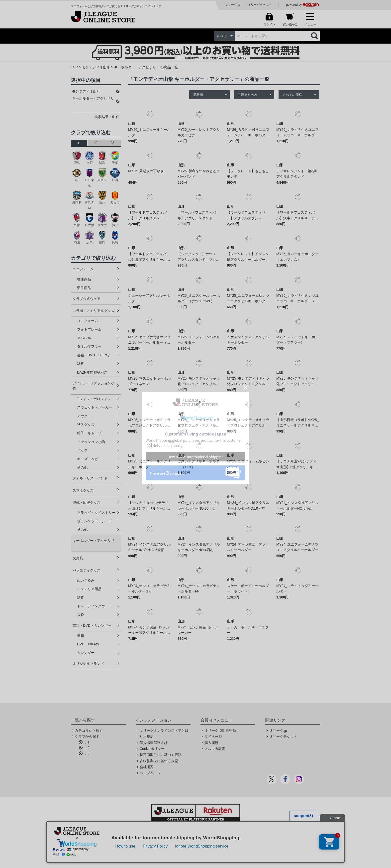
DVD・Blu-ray (88, 644)
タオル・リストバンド (90, 478)
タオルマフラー (89, 346)
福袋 (81, 615)
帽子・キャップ (89, 433)
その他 (82, 467)
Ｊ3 (87, 753)
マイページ (213, 736)
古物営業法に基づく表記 (159, 761)
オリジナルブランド (88, 664)
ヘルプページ (150, 773)
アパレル (84, 338)
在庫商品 (84, 279)
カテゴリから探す (89, 730)
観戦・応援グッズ (87, 502)
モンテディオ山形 (96, 67)
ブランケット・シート (95, 521)
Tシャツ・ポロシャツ (94, 399)
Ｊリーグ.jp (233, 5)
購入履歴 (211, 743)
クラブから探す (87, 736)
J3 (113, 143)
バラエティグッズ (87, 570)
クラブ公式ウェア (87, 299)
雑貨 (81, 364)
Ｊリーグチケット (260, 5)
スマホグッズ (83, 490)
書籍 (81, 636)
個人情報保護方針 (154, 743)
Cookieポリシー (152, 749)
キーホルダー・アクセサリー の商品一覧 (146, 67)
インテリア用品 (89, 589)
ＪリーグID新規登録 (220, 730)
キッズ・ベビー (89, 459)
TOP (74, 67)
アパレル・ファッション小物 (94, 386)
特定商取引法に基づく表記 (161, 755)
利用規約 (147, 736)
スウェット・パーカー (95, 407)
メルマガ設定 (215, 749)
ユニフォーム (83, 269)
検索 (315, 36)
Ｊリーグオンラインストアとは (164, 730)
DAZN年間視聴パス (92, 372)
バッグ (82, 450)
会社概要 (147, 767)
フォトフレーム (89, 329)
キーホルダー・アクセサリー (94, 543)
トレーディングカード (95, 606)
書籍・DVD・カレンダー (92, 625)
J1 (79, 143)
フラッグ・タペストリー (96, 513)
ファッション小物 (91, 442)
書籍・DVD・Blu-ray (93, 355)
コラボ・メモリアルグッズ (94, 311)
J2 (96, 143)
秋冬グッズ (86, 425)
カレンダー (86, 653)
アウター (84, 416)
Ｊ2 (87, 748)
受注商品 (84, 288)
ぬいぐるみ (86, 580)
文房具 (78, 558)
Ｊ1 (87, 742)
